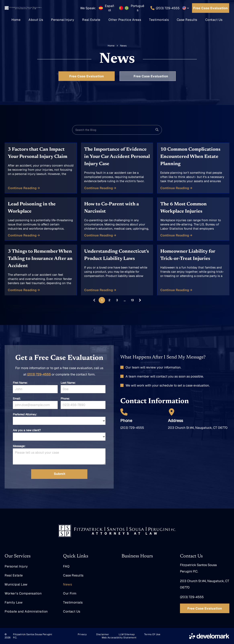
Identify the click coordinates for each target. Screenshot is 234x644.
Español (109, 8)
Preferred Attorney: (25, 414)
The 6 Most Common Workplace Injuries (183, 208)
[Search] (117, 130)
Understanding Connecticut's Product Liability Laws (116, 255)
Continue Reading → (24, 188)
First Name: (20, 383)
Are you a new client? (27, 430)
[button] (186, 8)
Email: (17, 399)
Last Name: (68, 383)
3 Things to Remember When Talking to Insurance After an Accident (40, 259)
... (125, 300)
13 (132, 300)
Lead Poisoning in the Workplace (32, 208)
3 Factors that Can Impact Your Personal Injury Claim (38, 153)
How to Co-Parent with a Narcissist (111, 208)
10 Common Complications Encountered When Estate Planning (190, 157)
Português (137, 8)
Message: (19, 446)
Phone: (65, 399)
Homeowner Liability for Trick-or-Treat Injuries (188, 255)
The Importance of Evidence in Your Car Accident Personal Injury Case (117, 157)
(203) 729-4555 (39, 374)
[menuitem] (16, 20)
